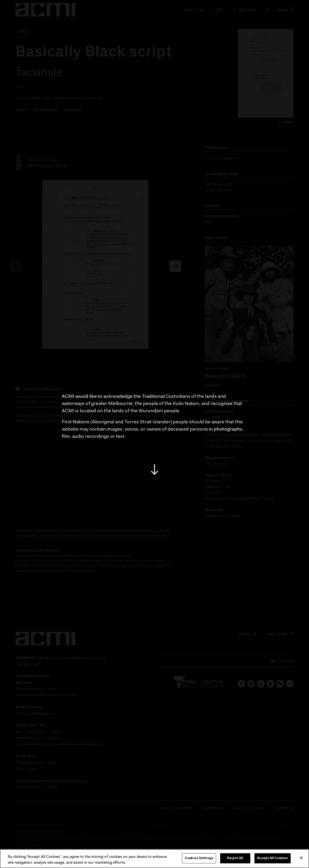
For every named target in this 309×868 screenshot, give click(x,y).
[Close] (301, 858)
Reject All (235, 858)
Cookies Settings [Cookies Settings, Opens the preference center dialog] (199, 858)
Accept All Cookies (273, 858)
